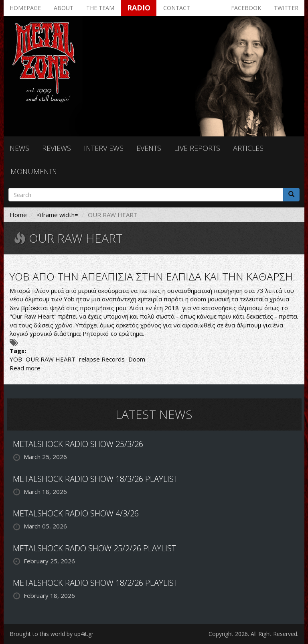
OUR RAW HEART (51, 359)
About (64, 8)
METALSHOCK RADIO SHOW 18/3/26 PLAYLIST (95, 479)
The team (100, 8)
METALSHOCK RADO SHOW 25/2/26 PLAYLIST (94, 548)
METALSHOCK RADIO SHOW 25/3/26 (78, 444)
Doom (137, 359)
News (19, 148)
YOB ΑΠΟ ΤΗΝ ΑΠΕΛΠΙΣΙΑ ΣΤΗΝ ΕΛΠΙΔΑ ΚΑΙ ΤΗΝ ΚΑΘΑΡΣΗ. (152, 276)
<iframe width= (57, 215)
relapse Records (102, 359)
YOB (16, 359)
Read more (25, 368)
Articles (248, 148)
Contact (177, 8)
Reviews (57, 148)
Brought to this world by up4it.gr (52, 634)
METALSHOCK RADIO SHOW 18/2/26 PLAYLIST (95, 583)
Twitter (286, 8)
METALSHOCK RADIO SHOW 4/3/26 (76, 513)
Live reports (197, 148)
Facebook (246, 8)
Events (149, 148)
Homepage (25, 8)
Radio (139, 8)
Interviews (104, 148)
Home (18, 215)
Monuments (33, 171)
